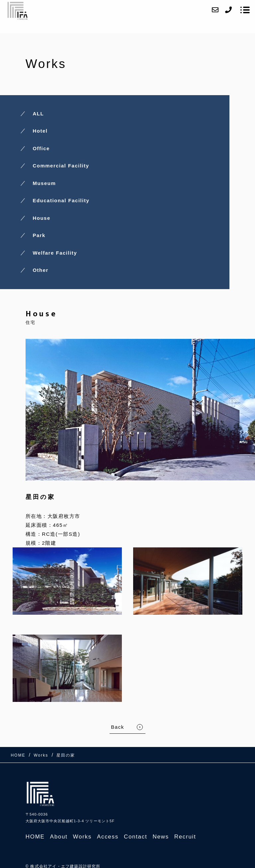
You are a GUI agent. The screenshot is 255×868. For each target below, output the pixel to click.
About (59, 837)
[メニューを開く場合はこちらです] (245, 10)
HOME (35, 837)
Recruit (185, 837)
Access (108, 837)
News (161, 837)
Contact (136, 837)
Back (117, 727)
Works (82, 837)
